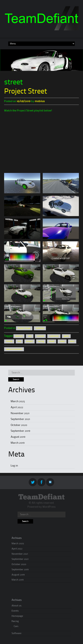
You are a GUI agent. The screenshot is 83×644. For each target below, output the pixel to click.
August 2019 (18, 437)
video (62, 341)
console (40, 336)
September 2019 (20, 431)
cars (30, 336)
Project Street (26, 92)
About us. (17, 606)
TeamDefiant (41, 497)
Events (15, 611)
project (30, 341)
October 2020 (19, 425)
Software (40, 328)
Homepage (17, 616)
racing (41, 341)
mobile (9, 341)
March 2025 (18, 401)
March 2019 (18, 443)
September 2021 (20, 419)
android (19, 336)
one (19, 341)
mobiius (40, 101)
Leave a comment (14, 349)
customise (54, 336)
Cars (16, 626)
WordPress (49, 507)
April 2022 (17, 407)
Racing (15, 621)
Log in (14, 466)
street (52, 341)
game (66, 336)
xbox (72, 341)
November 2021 (20, 413)
